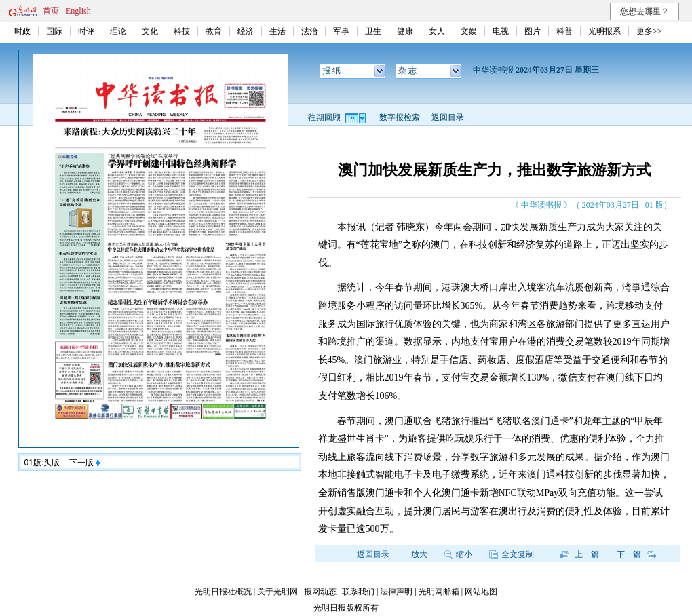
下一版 (85, 463)
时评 (86, 31)
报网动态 (320, 592)
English (78, 11)
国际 (54, 31)
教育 (214, 31)
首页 (51, 11)
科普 (564, 31)
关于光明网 (277, 592)
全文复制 (512, 554)
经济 (246, 31)
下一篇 (637, 554)
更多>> (649, 31)
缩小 (458, 554)
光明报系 (604, 31)
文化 (150, 31)
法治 (309, 31)
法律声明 (396, 592)
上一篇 (579, 554)
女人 (437, 31)
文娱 (469, 31)
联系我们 (358, 592)
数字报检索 (400, 117)
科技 (182, 31)
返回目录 (448, 117)
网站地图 (481, 592)
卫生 (373, 31)
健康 (405, 31)
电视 (501, 31)
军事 (341, 31)
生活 (277, 31)
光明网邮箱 (439, 592)
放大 (419, 554)
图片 (533, 31)
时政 (22, 31)
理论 (118, 31)
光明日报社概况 (223, 592)
